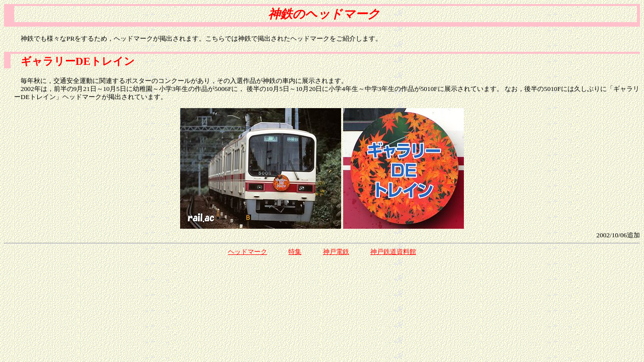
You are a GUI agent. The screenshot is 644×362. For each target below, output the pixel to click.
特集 (295, 252)
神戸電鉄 (336, 252)
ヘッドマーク (248, 252)
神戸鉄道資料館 (393, 252)
